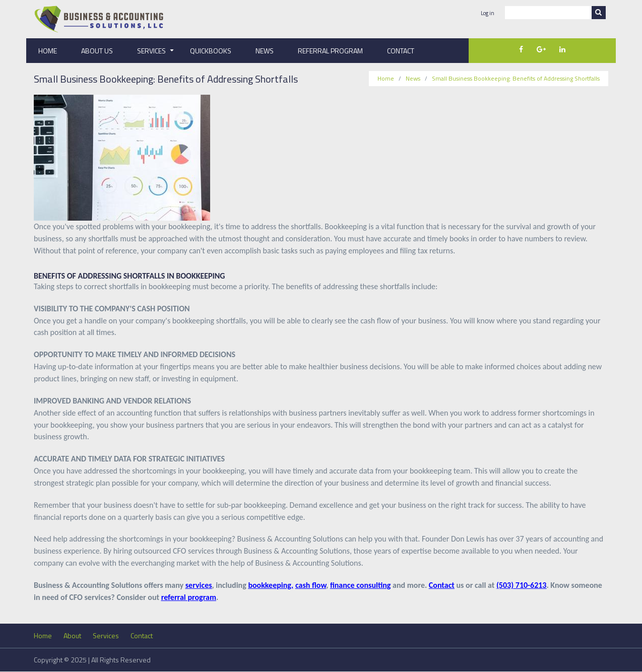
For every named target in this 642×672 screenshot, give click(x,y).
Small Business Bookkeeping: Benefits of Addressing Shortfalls (516, 78)
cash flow (311, 585)
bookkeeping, (271, 585)
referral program (189, 597)
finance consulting (361, 585)
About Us (97, 51)
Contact (401, 51)
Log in (488, 13)
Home (48, 51)
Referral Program (330, 51)
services (199, 585)
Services (157, 54)
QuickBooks (211, 51)
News (265, 51)
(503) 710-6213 (522, 585)
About (72, 635)
